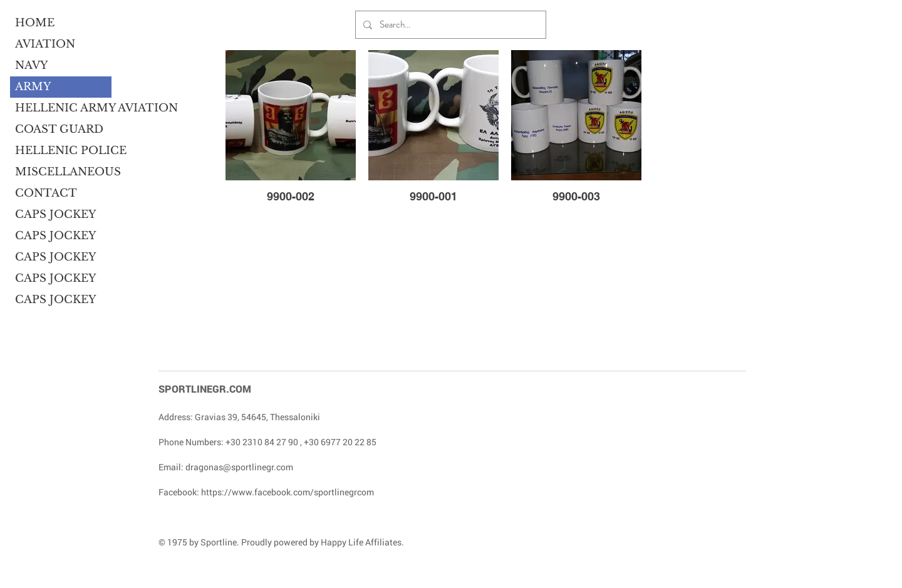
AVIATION (45, 44)
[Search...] (449, 25)
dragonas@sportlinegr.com (239, 467)
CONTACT (46, 193)
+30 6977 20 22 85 (340, 442)
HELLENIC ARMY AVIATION (63, 108)
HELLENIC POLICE (63, 151)
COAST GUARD (59, 129)
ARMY (33, 87)
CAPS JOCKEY (55, 214)
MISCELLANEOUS (63, 172)
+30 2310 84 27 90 (262, 442)
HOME (35, 23)
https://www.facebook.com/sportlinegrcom (288, 492)
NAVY (31, 65)
